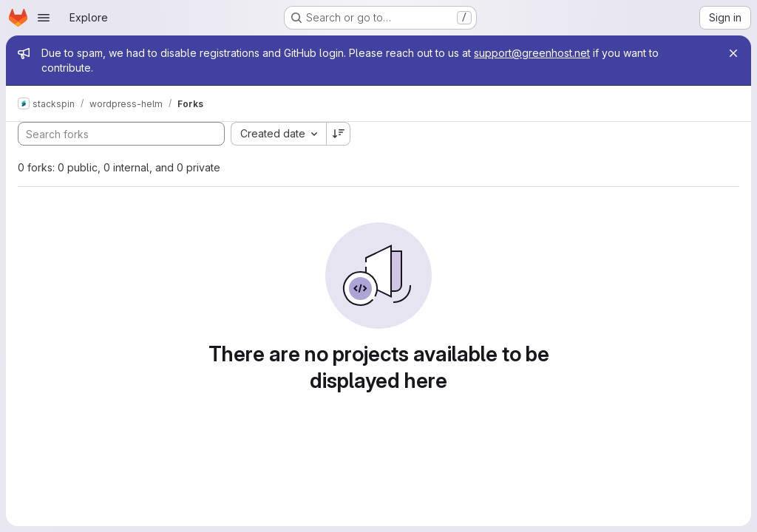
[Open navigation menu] (44, 18)
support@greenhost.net (532, 53)
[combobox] (278, 134)
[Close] (733, 53)
